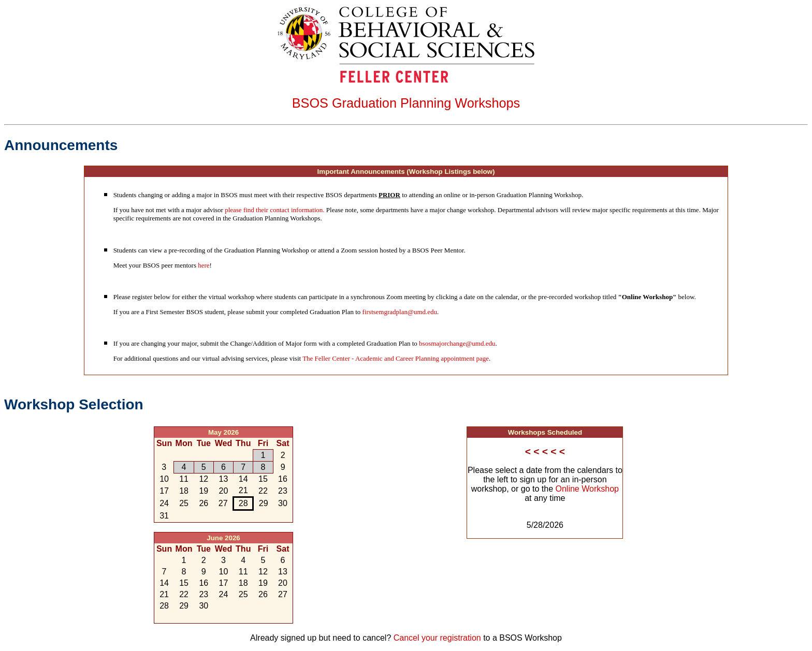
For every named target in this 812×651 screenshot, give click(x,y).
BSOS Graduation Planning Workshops (406, 103)
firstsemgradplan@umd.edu (400, 312)
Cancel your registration (437, 638)
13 (224, 479)
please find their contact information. (274, 210)
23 (283, 491)
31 (164, 516)
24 (164, 503)
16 (283, 479)
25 (184, 503)
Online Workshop (587, 489)
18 (184, 491)
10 (164, 479)
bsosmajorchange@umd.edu (457, 343)
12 (204, 479)
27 (184, 455)
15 (263, 479)
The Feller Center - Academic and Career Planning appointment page (396, 358)
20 (224, 491)
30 (243, 455)
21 (243, 490)
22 (263, 491)
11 (184, 479)
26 (164, 455)
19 (204, 491)
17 (164, 491)
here (204, 265)
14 (243, 479)
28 (204, 455)
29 (224, 455)
